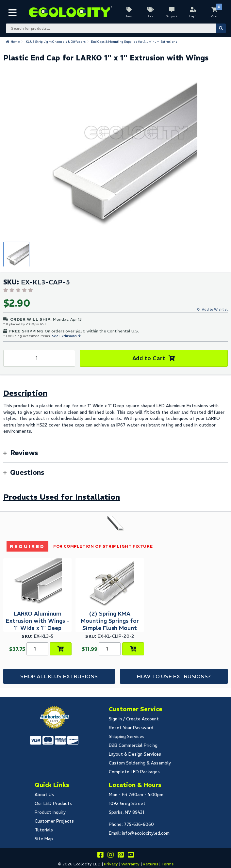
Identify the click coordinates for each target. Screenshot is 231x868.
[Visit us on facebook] (100, 856)
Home (15, 42)
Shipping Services (127, 737)
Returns (150, 864)
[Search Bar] (116, 28)
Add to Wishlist (215, 309)
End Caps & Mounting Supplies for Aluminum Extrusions (134, 42)
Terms (167, 864)
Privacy (111, 864)
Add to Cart (149, 358)
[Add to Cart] (133, 649)
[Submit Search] (221, 28)
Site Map (44, 839)
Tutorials (44, 830)
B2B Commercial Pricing (133, 745)
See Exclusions (65, 336)
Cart (215, 16)
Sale (150, 16)
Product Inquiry (50, 812)
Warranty (130, 864)
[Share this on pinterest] (121, 856)
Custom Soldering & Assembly (140, 763)
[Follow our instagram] (110, 856)
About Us (44, 795)
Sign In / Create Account (134, 719)
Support (172, 16)
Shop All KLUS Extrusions (59, 676)
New (129, 16)
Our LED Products (53, 804)
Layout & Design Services (135, 754)
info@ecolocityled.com (146, 833)
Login (193, 16)
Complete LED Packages (134, 772)
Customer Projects (54, 821)
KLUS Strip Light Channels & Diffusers (56, 42)
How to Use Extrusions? (174, 676)
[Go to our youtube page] (131, 856)
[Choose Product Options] (61, 649)
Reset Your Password (131, 728)
